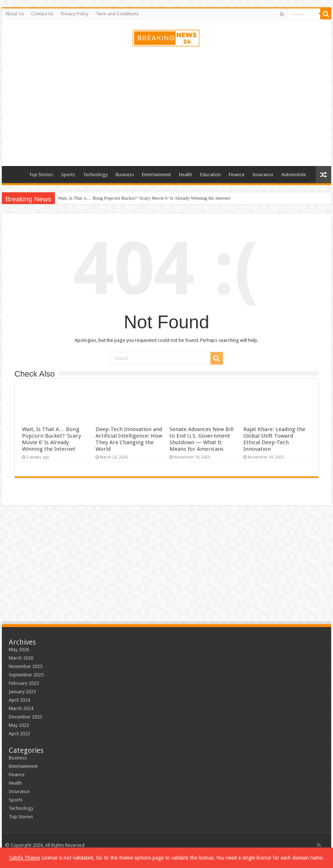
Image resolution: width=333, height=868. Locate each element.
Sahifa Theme (25, 858)
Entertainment (156, 175)
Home (15, 174)
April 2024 (19, 700)
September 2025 (26, 675)
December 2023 (25, 717)
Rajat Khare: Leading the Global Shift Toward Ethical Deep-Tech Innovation (274, 439)
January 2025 (22, 692)
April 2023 (19, 734)
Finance (237, 175)
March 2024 (21, 708)
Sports (68, 175)
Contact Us (42, 14)
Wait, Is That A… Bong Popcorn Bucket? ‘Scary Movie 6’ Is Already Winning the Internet (144, 198)
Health (186, 175)
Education (210, 175)
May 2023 (19, 725)
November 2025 (26, 666)
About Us (15, 14)
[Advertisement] (167, 107)
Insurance (263, 175)
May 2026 (19, 650)
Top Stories (41, 175)
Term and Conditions (117, 14)
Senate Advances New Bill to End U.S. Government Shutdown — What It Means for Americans (201, 439)
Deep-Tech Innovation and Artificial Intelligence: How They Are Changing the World (129, 439)
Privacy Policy (75, 14)
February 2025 (24, 683)
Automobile (294, 175)
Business (125, 175)
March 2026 (21, 658)
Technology (95, 175)
